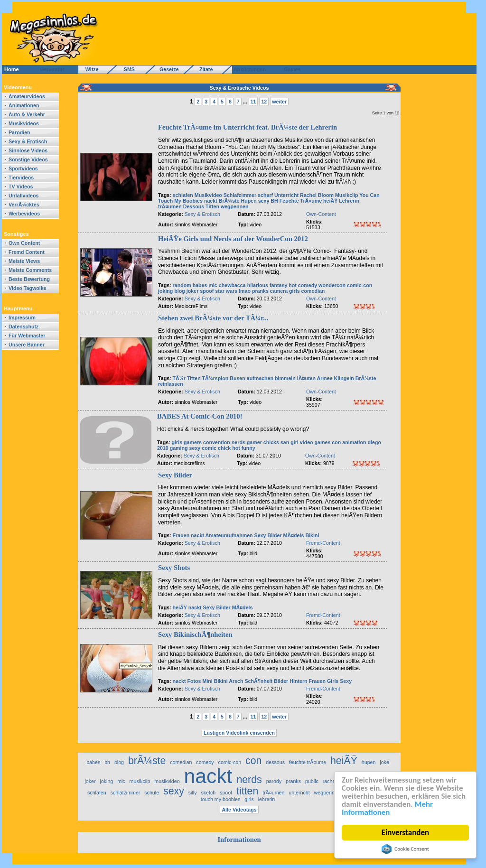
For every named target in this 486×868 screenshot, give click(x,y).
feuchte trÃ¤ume (308, 762)
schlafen (183, 195)
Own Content (24, 243)
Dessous (194, 206)
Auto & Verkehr (27, 114)
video (307, 442)
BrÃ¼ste (229, 201)
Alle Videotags (239, 810)
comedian (313, 291)
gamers (193, 442)
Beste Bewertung (29, 279)
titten (247, 791)
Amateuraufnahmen (229, 535)
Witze (89, 69)
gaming (179, 448)
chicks (271, 442)
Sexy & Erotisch (28, 141)
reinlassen (171, 384)
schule (152, 793)
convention (217, 442)
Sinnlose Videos (28, 150)
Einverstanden (405, 833)
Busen (238, 378)
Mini (207, 681)
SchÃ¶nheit (258, 681)
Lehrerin (349, 201)
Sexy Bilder (175, 475)
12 (264, 102)
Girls (333, 681)
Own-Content (321, 214)
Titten (212, 206)
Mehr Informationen (388, 809)
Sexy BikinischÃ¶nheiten (195, 635)
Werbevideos (24, 214)
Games (291, 69)
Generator (48, 69)
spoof (207, 291)
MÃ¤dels (294, 535)
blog (180, 291)
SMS (126, 69)
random (182, 285)
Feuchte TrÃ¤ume (301, 201)
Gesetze (168, 69)
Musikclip (347, 195)
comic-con (360, 285)
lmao (245, 291)
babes (200, 285)
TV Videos (21, 187)
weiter (279, 102)
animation (354, 442)
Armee (324, 378)
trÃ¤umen (170, 206)
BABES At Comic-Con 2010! (200, 416)
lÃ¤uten (306, 378)
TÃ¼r (179, 378)
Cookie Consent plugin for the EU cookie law (405, 849)
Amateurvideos (27, 96)
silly (193, 793)
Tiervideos (21, 177)
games (323, 442)
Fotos (194, 681)
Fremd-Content (323, 543)
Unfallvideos (23, 196)
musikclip (140, 781)
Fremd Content (27, 252)
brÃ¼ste (147, 761)
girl (294, 442)
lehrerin (267, 799)
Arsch (236, 681)
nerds (238, 442)
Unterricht (286, 195)
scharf (265, 195)
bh (107, 762)
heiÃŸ (330, 201)
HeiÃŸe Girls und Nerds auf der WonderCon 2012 (233, 239)
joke (384, 762)
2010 (163, 448)
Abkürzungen (250, 69)
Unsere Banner (27, 345)
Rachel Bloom (317, 195)
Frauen (181, 535)
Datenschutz (23, 327)
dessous (275, 762)
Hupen (249, 201)
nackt (211, 201)
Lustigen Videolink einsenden (239, 733)
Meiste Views (24, 261)
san (285, 442)
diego (374, 442)
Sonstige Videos (28, 159)
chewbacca (232, 285)
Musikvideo (208, 195)
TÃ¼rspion (215, 378)
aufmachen (260, 378)
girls (294, 291)
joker (192, 291)
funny (248, 448)
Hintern (298, 681)
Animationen (24, 105)
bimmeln (285, 378)
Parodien (19, 132)
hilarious (258, 285)
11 (253, 102)
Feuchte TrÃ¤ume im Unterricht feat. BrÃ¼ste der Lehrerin (248, 127)
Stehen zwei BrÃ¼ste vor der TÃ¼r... (213, 318)
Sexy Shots (174, 568)
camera (280, 291)
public (312, 781)
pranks (260, 291)
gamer (254, 442)
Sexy (260, 535)
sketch (208, 793)
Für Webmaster (27, 336)
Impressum (22, 317)
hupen (369, 762)
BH (274, 201)
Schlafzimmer (240, 195)
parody (274, 781)
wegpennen (235, 206)
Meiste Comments (30, 270)
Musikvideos (24, 123)
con (336, 442)
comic (209, 448)
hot (293, 285)
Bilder (274, 535)
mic (213, 285)
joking (165, 291)
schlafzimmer (126, 793)
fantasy (278, 285)
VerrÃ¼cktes (24, 205)
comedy (308, 285)
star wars (226, 291)
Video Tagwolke (28, 288)
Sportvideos (23, 168)
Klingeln (344, 378)
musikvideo (167, 781)
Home (12, 69)
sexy (264, 201)
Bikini (312, 535)
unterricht (299, 793)
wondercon (332, 285)
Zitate (204, 69)
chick (224, 448)
